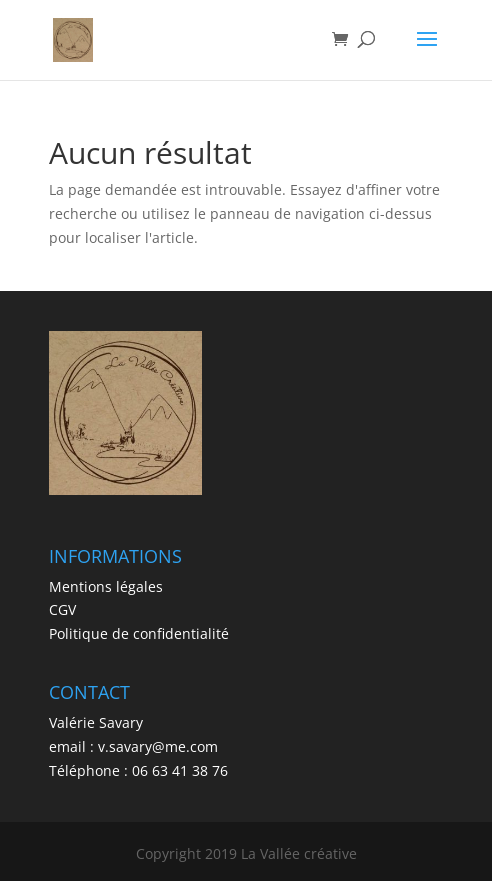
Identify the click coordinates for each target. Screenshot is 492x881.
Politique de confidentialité (139, 633)
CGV (62, 609)
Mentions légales (106, 586)
